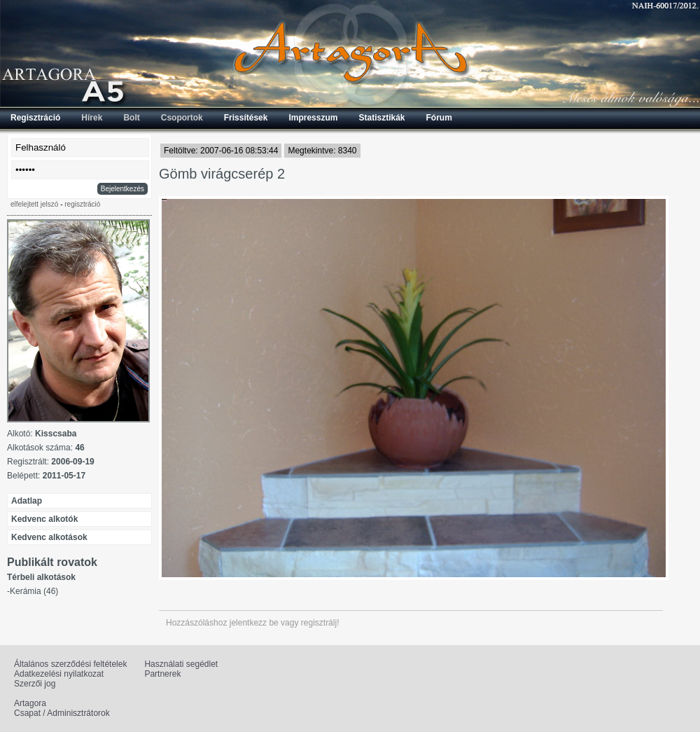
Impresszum (313, 118)
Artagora (30, 703)
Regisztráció (35, 118)
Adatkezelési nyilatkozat (59, 674)
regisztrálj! (320, 623)
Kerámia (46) (34, 591)
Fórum (439, 118)
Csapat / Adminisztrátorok (62, 713)
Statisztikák (381, 118)
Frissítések (246, 118)
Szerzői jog (35, 684)
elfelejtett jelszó (34, 204)
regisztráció (82, 204)
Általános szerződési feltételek (70, 664)
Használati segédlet (181, 664)
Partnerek (162, 674)
